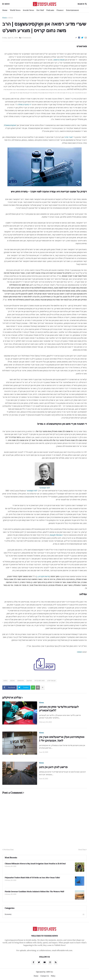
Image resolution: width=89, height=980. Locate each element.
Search (81, 4)
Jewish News (28, 10)
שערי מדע (69, 137)
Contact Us (45, 976)
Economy (44, 914)
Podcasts (50, 10)
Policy (53, 976)
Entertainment (72, 10)
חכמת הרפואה (59, 60)
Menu (7, 4)
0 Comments (26, 38)
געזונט (11, 18)
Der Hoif (40, 10)
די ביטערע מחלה (25, 104)
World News (15, 10)
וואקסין (12, 680)
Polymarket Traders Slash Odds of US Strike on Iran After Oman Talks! (32, 878)
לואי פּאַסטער (32, 491)
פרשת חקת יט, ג (43, 576)
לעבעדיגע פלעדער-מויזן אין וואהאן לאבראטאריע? (59, 709)
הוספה (79, 652)
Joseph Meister (56, 535)
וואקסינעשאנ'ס (10, 125)
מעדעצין (29, 680)
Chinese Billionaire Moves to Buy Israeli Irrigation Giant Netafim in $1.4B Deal (35, 864)
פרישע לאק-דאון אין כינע (53, 767)
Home (5, 10)
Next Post (82, 850)
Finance (60, 10)
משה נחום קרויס (40, 680)
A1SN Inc (50, 972)
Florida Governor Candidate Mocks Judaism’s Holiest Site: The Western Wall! (34, 892)
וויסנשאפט (21, 680)
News (41, 702)
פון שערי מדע (51, 680)
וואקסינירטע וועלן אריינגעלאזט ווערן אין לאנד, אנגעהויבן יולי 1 (62, 739)
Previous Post (8, 850)
